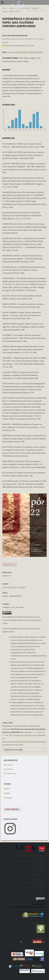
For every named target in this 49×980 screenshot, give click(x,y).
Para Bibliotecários (10, 773)
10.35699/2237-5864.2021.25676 (25, 735)
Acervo (11, 8)
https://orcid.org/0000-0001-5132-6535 (20, 45)
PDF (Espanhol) (10, 565)
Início (4, 8)
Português (8, 798)
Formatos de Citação (13, 750)
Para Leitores (8, 765)
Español (7, 793)
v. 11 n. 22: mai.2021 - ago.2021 (28, 8)
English (7, 789)
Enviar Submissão (12, 809)
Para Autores (8, 769)
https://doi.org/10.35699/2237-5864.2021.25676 (25, 52)
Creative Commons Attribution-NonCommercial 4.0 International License (22, 620)
